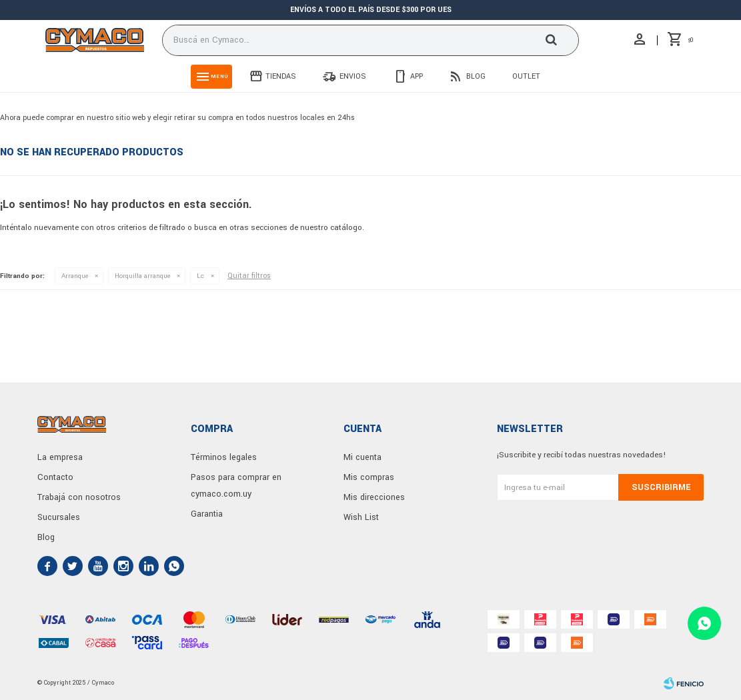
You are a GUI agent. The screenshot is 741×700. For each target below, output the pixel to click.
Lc (200, 276)
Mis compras (369, 477)
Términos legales (224, 457)
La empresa (60, 457)
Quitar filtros (249, 276)
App (417, 76)
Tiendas (281, 76)
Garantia (207, 514)
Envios (353, 76)
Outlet (526, 76)
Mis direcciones (374, 497)
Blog (476, 76)
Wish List (361, 517)
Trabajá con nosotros (79, 497)
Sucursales (59, 517)
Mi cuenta (362, 457)
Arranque (75, 276)
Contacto (55, 477)
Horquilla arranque (142, 276)
